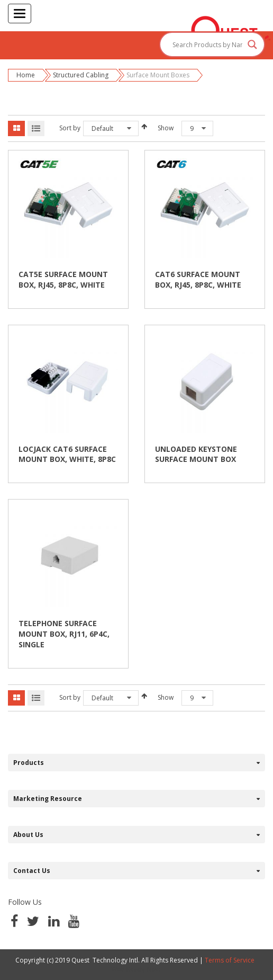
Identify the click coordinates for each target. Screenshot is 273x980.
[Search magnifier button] (252, 44)
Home (26, 75)
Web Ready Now (136, 969)
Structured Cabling (81, 75)
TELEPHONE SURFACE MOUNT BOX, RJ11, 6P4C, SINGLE (64, 634)
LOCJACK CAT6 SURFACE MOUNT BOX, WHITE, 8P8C (67, 454)
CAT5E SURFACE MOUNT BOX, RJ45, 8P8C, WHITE (63, 279)
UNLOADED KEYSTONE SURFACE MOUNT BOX (196, 454)
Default (102, 128)
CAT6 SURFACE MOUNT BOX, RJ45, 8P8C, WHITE (198, 279)
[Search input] (207, 44)
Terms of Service (230, 960)
